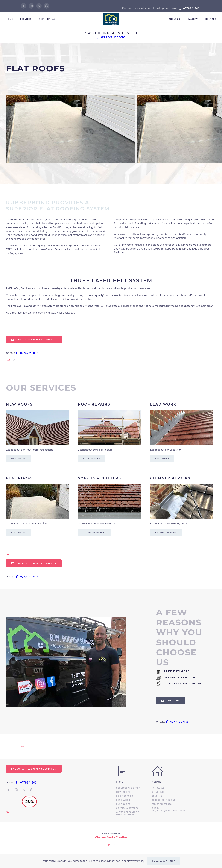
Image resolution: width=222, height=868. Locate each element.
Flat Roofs (18, 532)
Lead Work (162, 458)
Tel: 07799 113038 (162, 804)
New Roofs (18, 458)
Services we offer (128, 788)
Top (8, 360)
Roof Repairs (92, 458)
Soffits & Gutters (94, 532)
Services (26, 19)
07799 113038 (190, 8)
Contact (211, 19)
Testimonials (47, 19)
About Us (174, 19)
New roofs (123, 792)
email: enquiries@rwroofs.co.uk (169, 809)
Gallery (193, 19)
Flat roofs (123, 804)
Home (9, 19)
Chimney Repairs (166, 532)
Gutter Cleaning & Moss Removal (128, 813)
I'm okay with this (164, 861)
